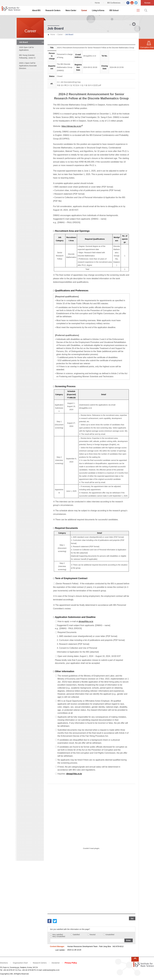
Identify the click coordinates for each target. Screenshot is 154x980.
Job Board (23, 42)
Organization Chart (20, 963)
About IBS (36, 10)
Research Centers (53, 10)
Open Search (146, 10)
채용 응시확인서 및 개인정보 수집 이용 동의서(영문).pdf (79, 85)
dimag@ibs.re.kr (90, 56)
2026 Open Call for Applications (27, 49)
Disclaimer (56, 963)
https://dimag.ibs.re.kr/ (71, 126)
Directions (4, 963)
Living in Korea (98, 10)
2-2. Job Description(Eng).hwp (69, 82)
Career (84, 10)
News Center (71, 10)
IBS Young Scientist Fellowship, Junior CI (27, 57)
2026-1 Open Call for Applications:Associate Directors (28, 66)
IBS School (114, 10)
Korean (147, 3)
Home (53, 34)
